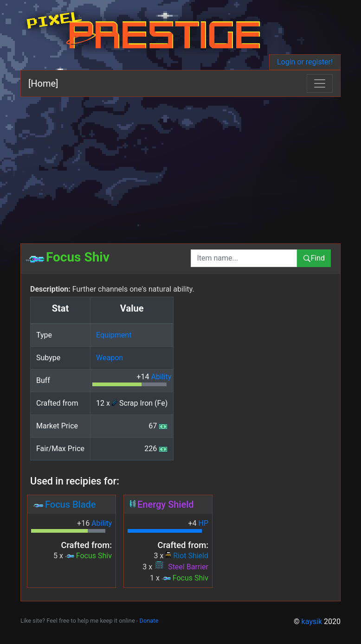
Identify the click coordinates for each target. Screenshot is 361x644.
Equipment (114, 335)
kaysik (312, 622)
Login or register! (305, 62)
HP (203, 523)
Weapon (110, 358)
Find (314, 258)
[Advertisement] (180, 166)
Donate (149, 621)
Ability (161, 377)
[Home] (43, 83)
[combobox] (244, 258)
